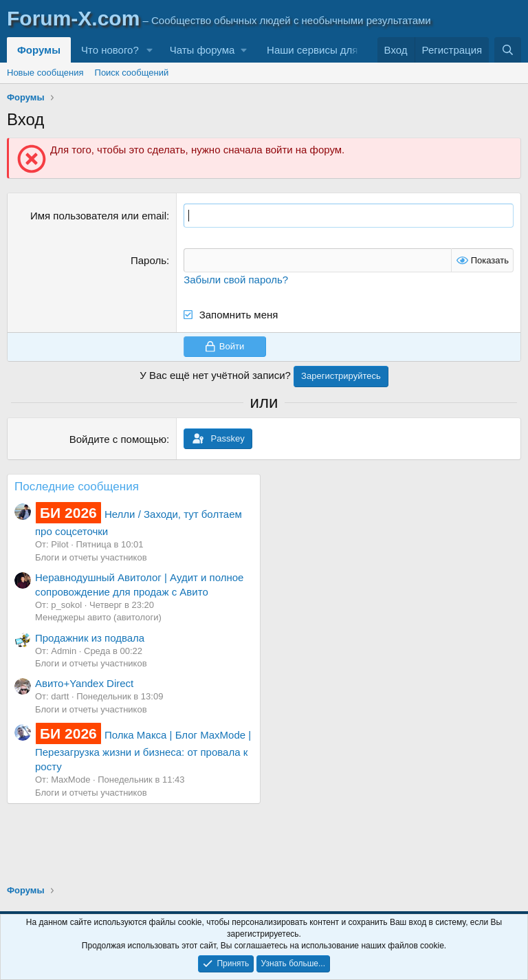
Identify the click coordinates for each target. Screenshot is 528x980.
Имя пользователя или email (98, 216)
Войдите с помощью (118, 439)
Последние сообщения (77, 487)
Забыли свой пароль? (236, 280)
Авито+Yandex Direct (84, 683)
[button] (150, 50)
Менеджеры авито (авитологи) (98, 617)
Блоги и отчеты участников (91, 557)
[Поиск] (508, 50)
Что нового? (110, 50)
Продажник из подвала (90, 638)
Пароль (148, 260)
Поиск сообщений (132, 73)
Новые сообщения (45, 73)
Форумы (39, 50)
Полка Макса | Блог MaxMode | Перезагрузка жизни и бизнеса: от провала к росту (143, 751)
